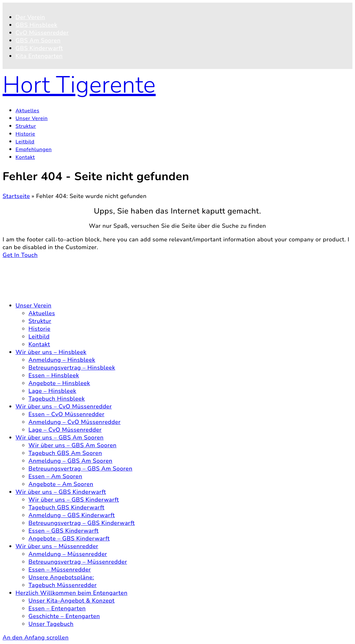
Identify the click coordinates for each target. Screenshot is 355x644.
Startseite (16, 196)
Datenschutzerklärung (46, 284)
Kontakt (26, 276)
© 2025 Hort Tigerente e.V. (41, 263)
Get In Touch (20, 255)
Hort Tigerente (79, 85)
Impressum (31, 292)
